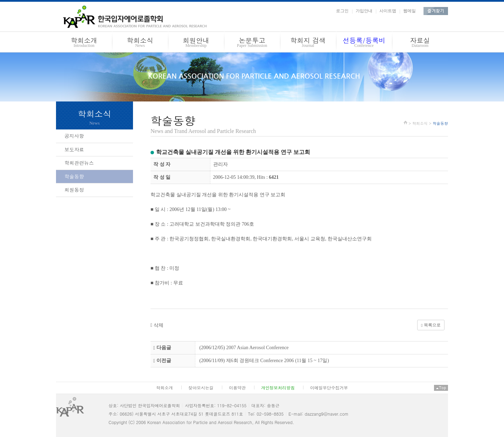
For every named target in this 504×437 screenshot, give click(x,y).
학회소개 (84, 43)
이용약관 (237, 387)
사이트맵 (388, 11)
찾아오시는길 (201, 387)
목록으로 (431, 325)
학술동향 (74, 176)
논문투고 (252, 43)
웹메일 (409, 11)
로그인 (342, 11)
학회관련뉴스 (79, 163)
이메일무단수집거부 (329, 387)
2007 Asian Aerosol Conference (257, 348)
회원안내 (196, 43)
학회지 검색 (308, 43)
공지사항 (74, 136)
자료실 (420, 43)
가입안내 (364, 11)
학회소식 (140, 43)
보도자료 (74, 149)
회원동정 (74, 190)
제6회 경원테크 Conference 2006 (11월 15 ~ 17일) (278, 361)
